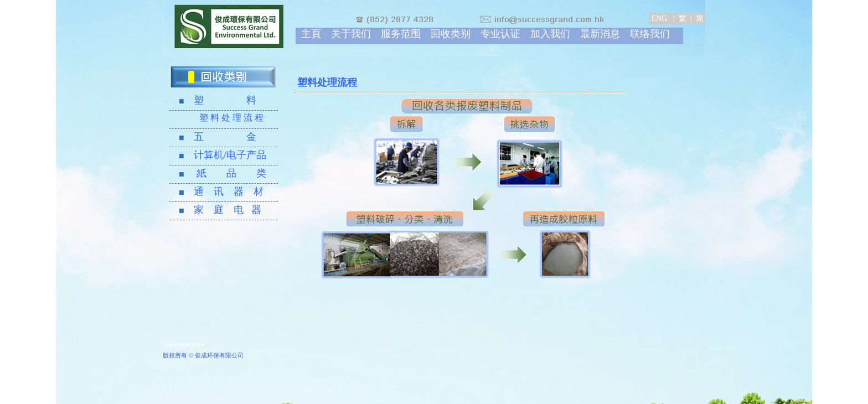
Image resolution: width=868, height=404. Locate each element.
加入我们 (550, 34)
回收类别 (451, 34)
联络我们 (650, 34)
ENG (660, 19)
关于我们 (351, 34)
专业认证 (500, 34)
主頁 (311, 34)
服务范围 (401, 34)
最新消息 (600, 34)
